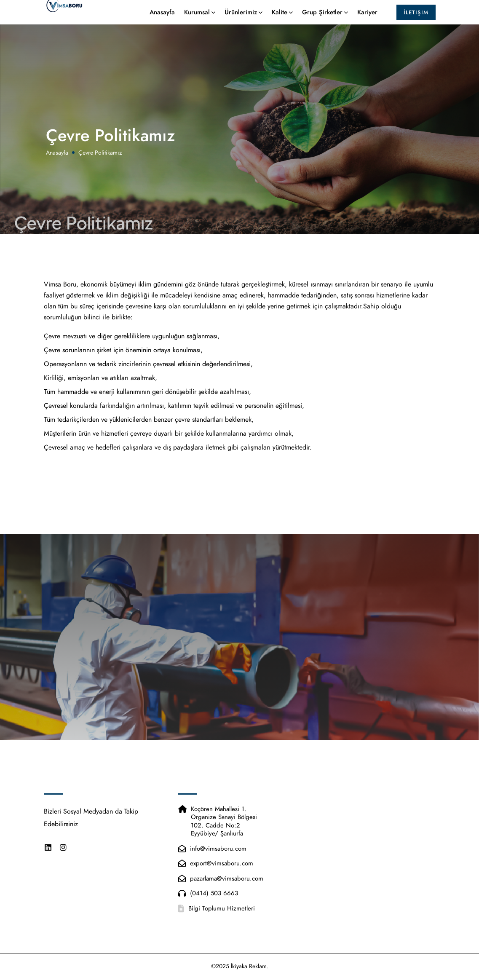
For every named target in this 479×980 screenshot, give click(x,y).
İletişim (416, 16)
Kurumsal (197, 16)
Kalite (280, 16)
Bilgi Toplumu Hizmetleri (222, 908)
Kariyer (367, 16)
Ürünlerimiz (241, 16)
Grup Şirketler (322, 16)
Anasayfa (162, 16)
